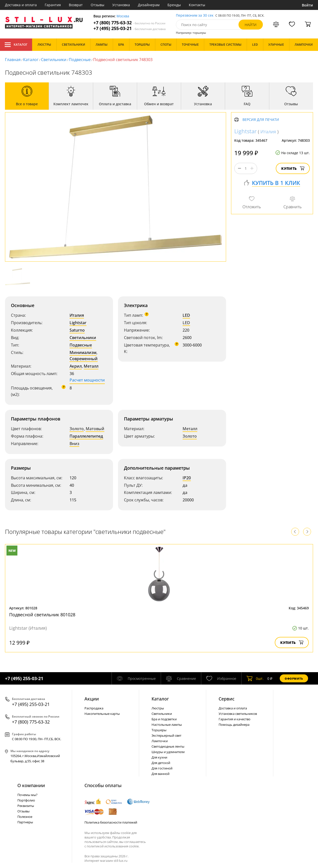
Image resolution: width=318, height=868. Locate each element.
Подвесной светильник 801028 (42, 615)
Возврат (76, 5)
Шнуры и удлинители (168, 752)
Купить (293, 168)
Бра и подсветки (164, 719)
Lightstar (78, 323)
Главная (13, 60)
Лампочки (160, 741)
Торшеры (159, 730)
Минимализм (83, 352)
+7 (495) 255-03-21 (130, 28)
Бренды (174, 5)
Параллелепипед (86, 436)
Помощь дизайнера (234, 725)
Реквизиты (26, 806)
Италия (77, 315)
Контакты (197, 5)
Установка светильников (238, 714)
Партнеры (25, 822)
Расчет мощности (87, 380)
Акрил (76, 366)
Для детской (161, 763)
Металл (91, 366)
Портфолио (26, 800)
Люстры (158, 708)
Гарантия (53, 5)
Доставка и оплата (21, 5)
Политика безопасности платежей (111, 822)
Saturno (77, 330)
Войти (307, 5)
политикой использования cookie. (113, 846)
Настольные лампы (167, 725)
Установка (121, 5)
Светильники (54, 60)
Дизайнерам (149, 5)
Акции (92, 699)
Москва (123, 16)
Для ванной (160, 774)
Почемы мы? (27, 795)
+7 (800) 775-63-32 (129, 23)
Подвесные (80, 60)
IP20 (187, 478)
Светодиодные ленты (168, 746)
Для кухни (159, 757)
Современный (84, 359)
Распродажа (94, 708)
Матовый (95, 429)
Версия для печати (261, 120)
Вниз (74, 444)
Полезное (25, 817)
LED (186, 315)
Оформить (294, 678)
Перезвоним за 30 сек (195, 16)
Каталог (16, 45)
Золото (77, 429)
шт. (255, 678)
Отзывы (98, 5)
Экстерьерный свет (166, 735)
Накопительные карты (102, 714)
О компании (31, 785)
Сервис (227, 699)
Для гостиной (162, 768)
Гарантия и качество (235, 719)
